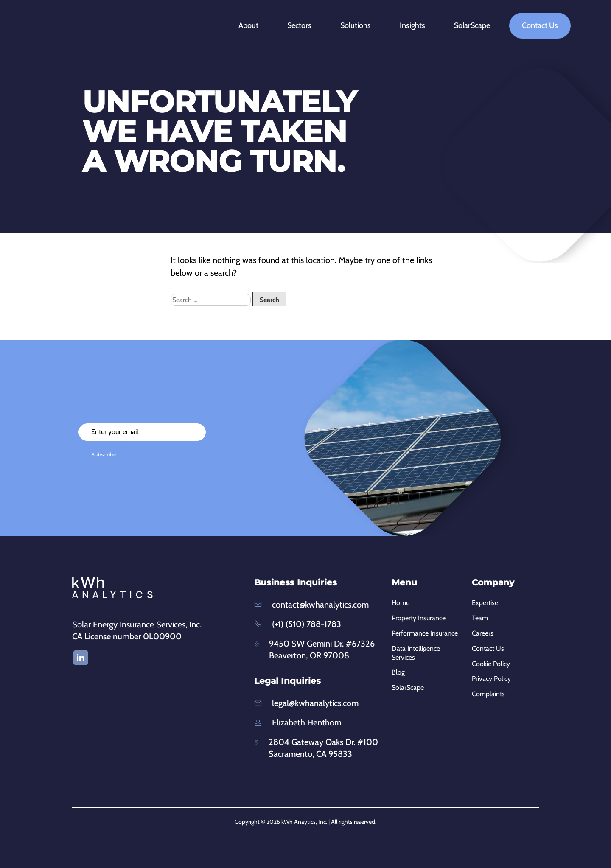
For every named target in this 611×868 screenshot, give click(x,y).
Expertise (485, 603)
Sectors (304, 25)
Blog (398, 672)
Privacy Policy (491, 679)
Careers (483, 633)
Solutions (361, 25)
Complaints (488, 694)
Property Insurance (419, 618)
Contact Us (540, 25)
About (254, 25)
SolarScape (472, 25)
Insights (418, 25)
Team (480, 618)
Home (401, 603)
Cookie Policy (491, 664)
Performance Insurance (425, 633)
